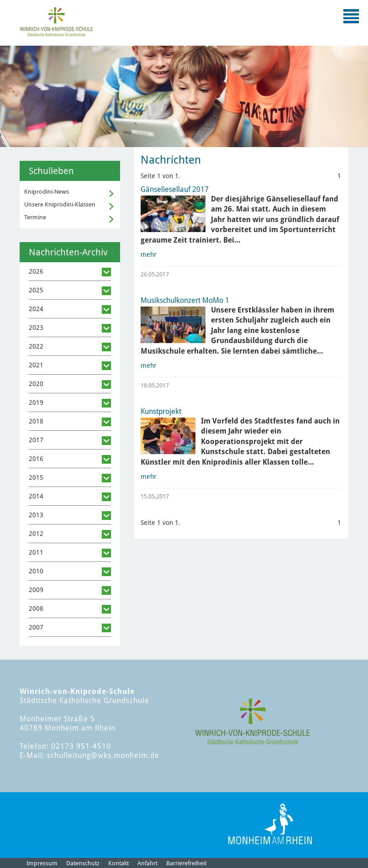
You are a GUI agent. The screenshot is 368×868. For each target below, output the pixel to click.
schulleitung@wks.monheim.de (103, 755)
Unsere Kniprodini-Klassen (60, 204)
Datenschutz (83, 863)
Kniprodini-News (47, 192)
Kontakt (118, 863)
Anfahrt (147, 863)
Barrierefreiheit (186, 863)
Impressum (42, 863)
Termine (35, 217)
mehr (149, 254)
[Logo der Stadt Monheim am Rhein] (270, 824)
